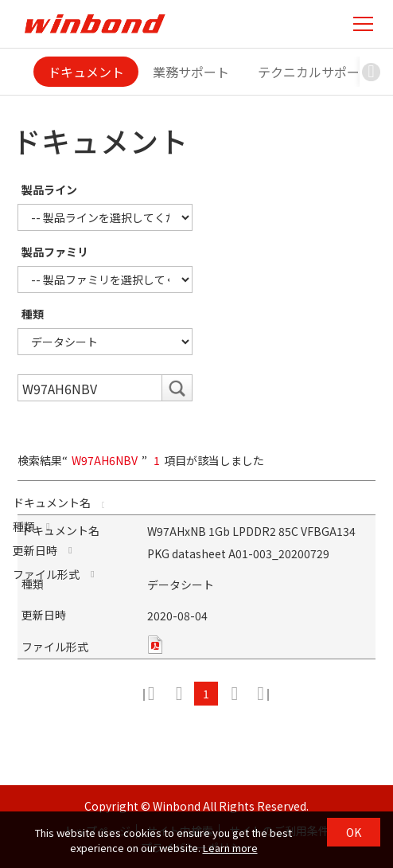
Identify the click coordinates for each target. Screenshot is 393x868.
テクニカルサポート (315, 72)
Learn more (230, 848)
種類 (33, 314)
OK (354, 832)
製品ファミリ (55, 252)
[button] (372, 72)
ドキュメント (86, 72)
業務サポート (191, 72)
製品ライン (49, 190)
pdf (155, 645)
